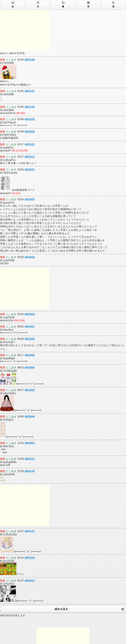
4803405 (30, 314)
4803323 (30, 157)
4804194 (30, 558)
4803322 (30, 144)
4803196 (30, 60)
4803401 (30, 170)
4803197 (30, 91)
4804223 (30, 581)
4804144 (30, 471)
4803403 (30, 199)
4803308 (30, 132)
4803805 (30, 367)
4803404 (30, 257)
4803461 (30, 327)
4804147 (30, 531)
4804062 (30, 443)
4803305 (30, 119)
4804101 (30, 459)
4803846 (30, 417)
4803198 (30, 107)
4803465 (30, 339)
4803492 (30, 355)
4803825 (30, 390)
